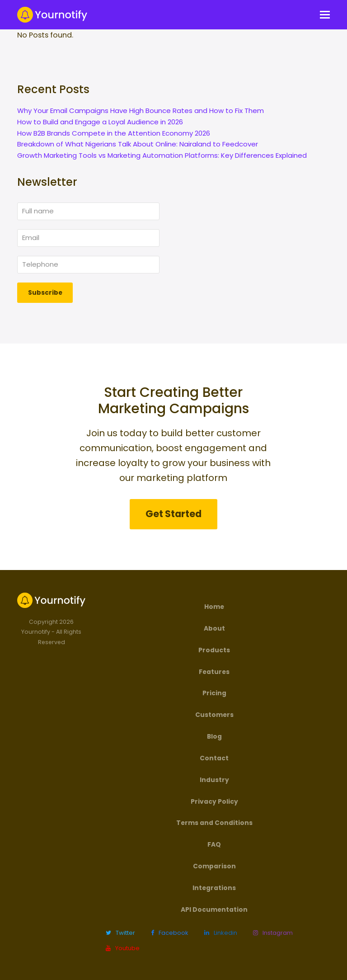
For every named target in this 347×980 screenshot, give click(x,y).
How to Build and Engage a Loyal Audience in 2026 (100, 122)
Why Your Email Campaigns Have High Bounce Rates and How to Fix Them (141, 111)
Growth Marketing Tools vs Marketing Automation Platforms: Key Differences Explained (162, 155)
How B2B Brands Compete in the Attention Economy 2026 (114, 133)
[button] (325, 15)
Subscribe (45, 292)
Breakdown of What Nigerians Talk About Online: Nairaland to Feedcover (138, 144)
